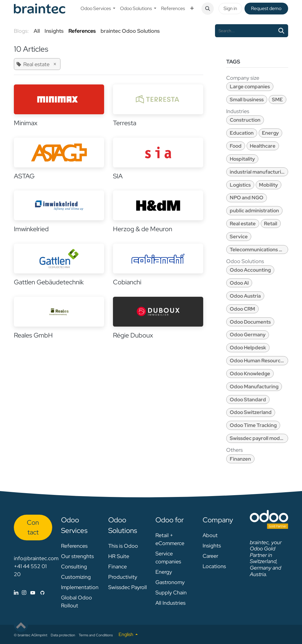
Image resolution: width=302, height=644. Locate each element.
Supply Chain (171, 592)
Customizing (76, 577)
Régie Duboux (133, 335)
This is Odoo (123, 546)
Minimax (26, 123)
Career (210, 556)
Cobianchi (127, 282)
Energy (164, 572)
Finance (118, 566)
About (210, 535)
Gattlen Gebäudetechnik (49, 282)
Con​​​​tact (33, 527)
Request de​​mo (266, 8)
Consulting (74, 566)
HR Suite (119, 556)
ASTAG (24, 176)
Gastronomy (170, 582)
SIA (118, 176)
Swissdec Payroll (128, 587)
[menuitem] (98, 9)
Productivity (123, 577)
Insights (212, 546)
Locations (214, 566)
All (37, 31)
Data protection (63, 635)
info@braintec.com (36, 558)
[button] (208, 9)
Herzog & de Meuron (143, 229)
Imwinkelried (31, 229)
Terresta (125, 123)
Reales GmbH (33, 335)
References (74, 546)
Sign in (230, 8)
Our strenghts (77, 556)
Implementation (80, 587)
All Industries (170, 603)
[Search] (281, 31)
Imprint (42, 635)
